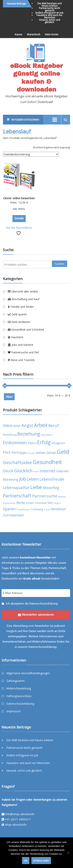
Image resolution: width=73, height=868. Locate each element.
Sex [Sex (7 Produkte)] (50, 503)
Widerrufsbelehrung (19, 688)
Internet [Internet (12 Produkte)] (48, 471)
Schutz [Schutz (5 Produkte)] (30, 503)
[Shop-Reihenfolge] (31, 154)
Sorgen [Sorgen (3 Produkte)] (57, 503)
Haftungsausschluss (19, 696)
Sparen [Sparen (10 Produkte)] (9, 509)
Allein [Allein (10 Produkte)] (8, 426)
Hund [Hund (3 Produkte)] (36, 471)
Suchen (60, 264)
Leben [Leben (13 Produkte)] (33, 479)
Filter (9, 397)
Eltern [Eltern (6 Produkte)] (32, 443)
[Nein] (68, 853)
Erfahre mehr (41, 861)
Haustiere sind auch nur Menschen (49, 16)
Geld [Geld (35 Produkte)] (63, 452)
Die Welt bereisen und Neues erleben (50, 5)
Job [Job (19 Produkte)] (23, 479)
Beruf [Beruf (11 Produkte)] (54, 426)
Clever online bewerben (19, 198)
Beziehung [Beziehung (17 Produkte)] (29, 434)
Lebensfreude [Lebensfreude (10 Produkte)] (52, 479)
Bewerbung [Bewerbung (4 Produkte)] (10, 435)
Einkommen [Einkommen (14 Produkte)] (15, 442)
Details (19, 218)
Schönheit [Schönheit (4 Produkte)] (41, 503)
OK (26, 861)
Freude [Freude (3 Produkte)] (31, 453)
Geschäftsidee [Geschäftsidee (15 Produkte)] (17, 462)
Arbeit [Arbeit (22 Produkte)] (41, 425)
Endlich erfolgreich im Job (49, 13)
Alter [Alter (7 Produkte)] (17, 426)
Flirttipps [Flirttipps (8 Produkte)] (19, 453)
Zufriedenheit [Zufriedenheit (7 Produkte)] (13, 515)
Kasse (18, 34)
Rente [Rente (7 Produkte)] (21, 503)
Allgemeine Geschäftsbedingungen (28, 673)
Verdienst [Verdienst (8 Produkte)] (58, 509)
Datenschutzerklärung (44, 604)
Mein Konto (52, 34)
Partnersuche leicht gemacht (49, 9)
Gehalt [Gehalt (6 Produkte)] (51, 453)
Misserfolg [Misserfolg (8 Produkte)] (51, 488)
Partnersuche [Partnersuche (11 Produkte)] (45, 496)
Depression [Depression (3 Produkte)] (46, 435)
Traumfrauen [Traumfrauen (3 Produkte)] (23, 510)
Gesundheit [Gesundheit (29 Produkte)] (47, 462)
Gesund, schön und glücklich (50, 21)
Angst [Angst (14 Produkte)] (27, 425)
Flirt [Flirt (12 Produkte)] (7, 452)
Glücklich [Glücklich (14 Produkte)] (23, 471)
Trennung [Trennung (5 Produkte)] (37, 509)
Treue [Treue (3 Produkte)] (47, 510)
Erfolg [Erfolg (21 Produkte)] (44, 442)
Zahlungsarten (15, 681)
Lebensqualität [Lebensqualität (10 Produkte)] (16, 488)
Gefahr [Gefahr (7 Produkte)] (41, 453)
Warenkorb (34, 34)
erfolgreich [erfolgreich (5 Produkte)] (58, 443)
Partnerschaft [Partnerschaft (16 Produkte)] (17, 496)
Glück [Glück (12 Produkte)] (8, 471)
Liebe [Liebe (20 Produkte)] (36, 487)
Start (5, 138)
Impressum (14, 711)
